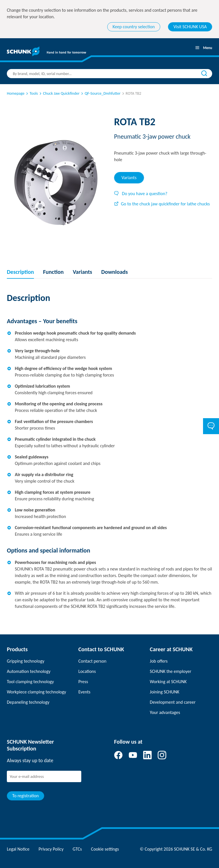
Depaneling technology (28, 702)
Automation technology (29, 671)
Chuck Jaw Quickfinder (59, 93)
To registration (26, 796)
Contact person (93, 661)
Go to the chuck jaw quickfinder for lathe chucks (162, 204)
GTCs (77, 849)
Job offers (159, 661)
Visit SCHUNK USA (190, 27)
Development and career (173, 702)
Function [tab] (53, 272)
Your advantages (165, 712)
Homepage (16, 93)
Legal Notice (18, 849)
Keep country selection (134, 27)
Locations (87, 671)
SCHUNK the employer (170, 671)
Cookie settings (105, 849)
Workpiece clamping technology (36, 692)
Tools (32, 93)
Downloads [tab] (114, 272)
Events (84, 692)
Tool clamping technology (30, 682)
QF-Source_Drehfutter (100, 93)
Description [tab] (20, 272)
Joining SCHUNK (165, 692)
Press (83, 682)
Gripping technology (26, 661)
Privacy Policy (51, 849)
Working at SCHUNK (168, 682)
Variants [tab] (129, 178)
